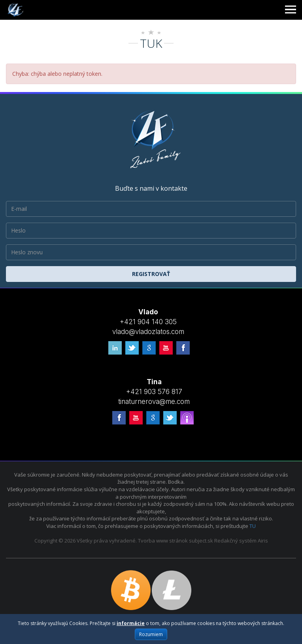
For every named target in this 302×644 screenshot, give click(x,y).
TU (253, 526)
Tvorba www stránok (163, 541)
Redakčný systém (235, 541)
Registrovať (151, 274)
